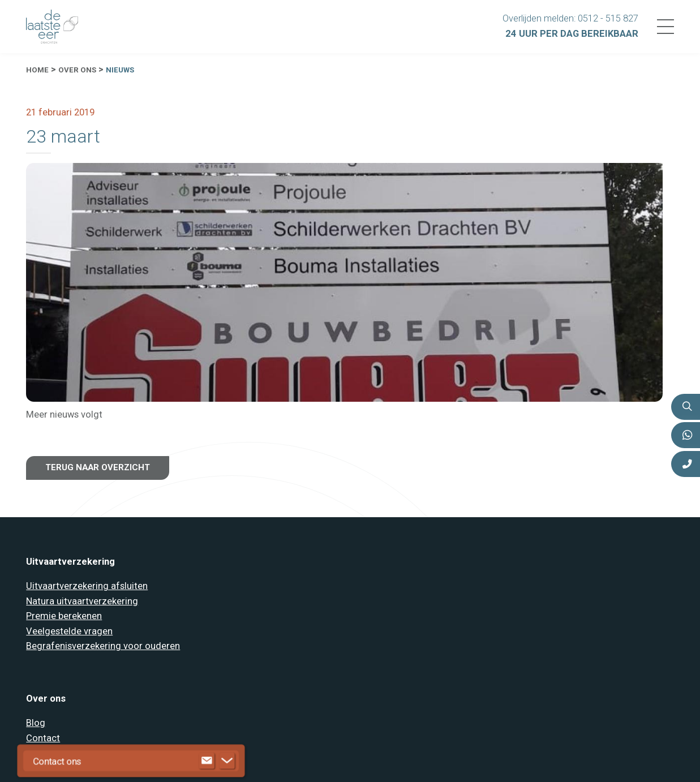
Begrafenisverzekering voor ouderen (103, 646)
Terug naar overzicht (98, 467)
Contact (43, 738)
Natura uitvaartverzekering (82, 601)
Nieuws (120, 70)
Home (37, 70)
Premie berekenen (64, 616)
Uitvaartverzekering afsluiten (87, 586)
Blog (36, 723)
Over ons (77, 70)
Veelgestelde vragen (69, 631)
